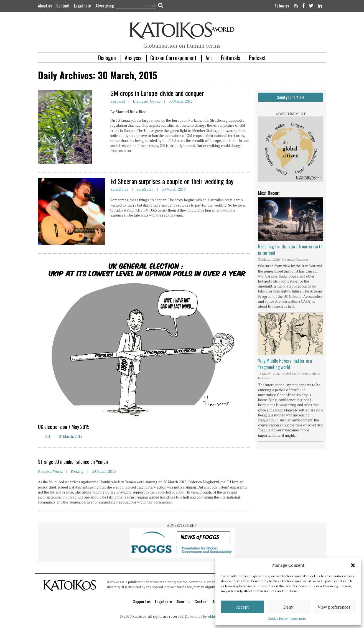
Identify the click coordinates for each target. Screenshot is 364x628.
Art (209, 58)
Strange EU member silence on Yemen (73, 462)
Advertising (105, 6)
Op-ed (155, 101)
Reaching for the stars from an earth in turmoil (290, 250)
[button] (353, 565)
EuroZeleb (145, 189)
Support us (142, 601)
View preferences (334, 607)
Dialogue (107, 58)
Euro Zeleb (119, 189)
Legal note (298, 618)
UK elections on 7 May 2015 (64, 427)
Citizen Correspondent (173, 58)
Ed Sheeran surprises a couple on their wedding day (172, 181)
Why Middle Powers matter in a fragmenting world (285, 364)
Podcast (257, 58)
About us (45, 6)
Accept (243, 607)
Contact (63, 6)
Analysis (133, 58)
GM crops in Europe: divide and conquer (157, 93)
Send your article (291, 97)
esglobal (118, 101)
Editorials (231, 58)
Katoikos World (50, 471)
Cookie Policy (278, 618)
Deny (288, 607)
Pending (77, 471)
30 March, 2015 (181, 101)
